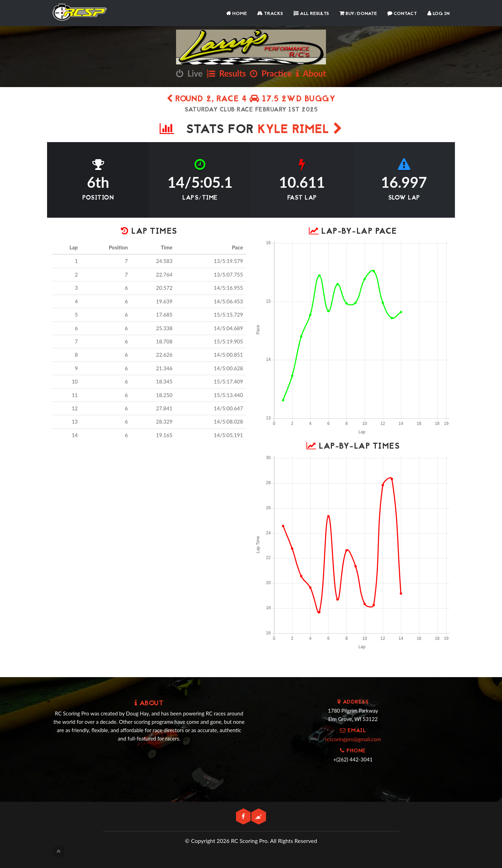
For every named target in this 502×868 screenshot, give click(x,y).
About (311, 73)
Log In (439, 14)
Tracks (270, 14)
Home (237, 14)
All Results (311, 14)
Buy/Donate (358, 14)
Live (189, 73)
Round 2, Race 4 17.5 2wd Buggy (251, 99)
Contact (402, 14)
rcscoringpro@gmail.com (353, 739)
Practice (271, 73)
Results (226, 73)
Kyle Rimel (300, 130)
